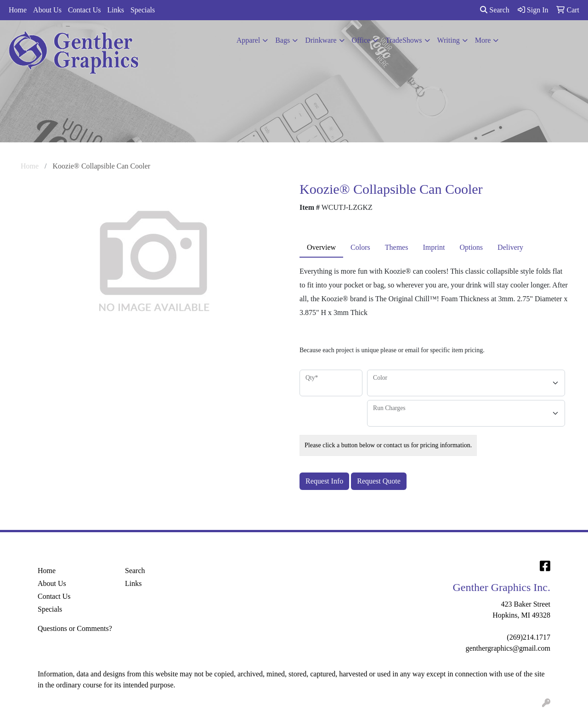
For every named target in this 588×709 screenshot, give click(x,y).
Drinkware (321, 40)
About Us (47, 10)
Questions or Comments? (75, 628)
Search (495, 10)
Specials (143, 10)
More (483, 40)
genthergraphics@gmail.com (508, 648)
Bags (283, 40)
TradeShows (404, 40)
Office (361, 40)
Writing (449, 40)
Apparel (249, 40)
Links (115, 10)
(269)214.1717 (529, 637)
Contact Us (85, 10)
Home (18, 10)
